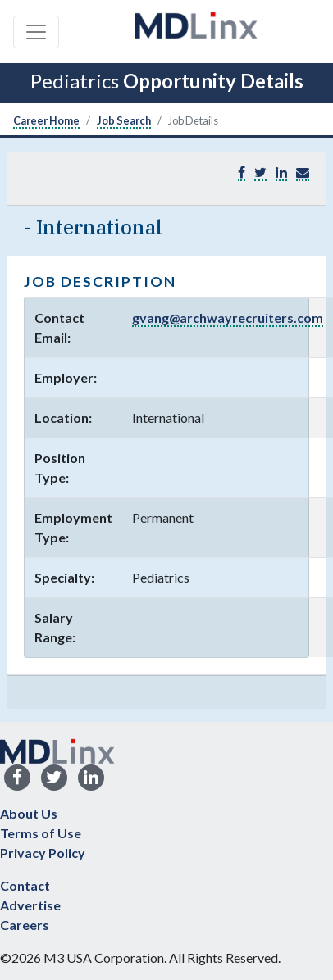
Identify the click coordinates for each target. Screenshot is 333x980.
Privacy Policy (43, 853)
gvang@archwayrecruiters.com (228, 318)
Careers (25, 925)
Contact (25, 885)
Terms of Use (41, 833)
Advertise (30, 905)
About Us (29, 813)
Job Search (124, 120)
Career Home (46, 120)
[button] (303, 172)
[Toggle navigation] (36, 32)
